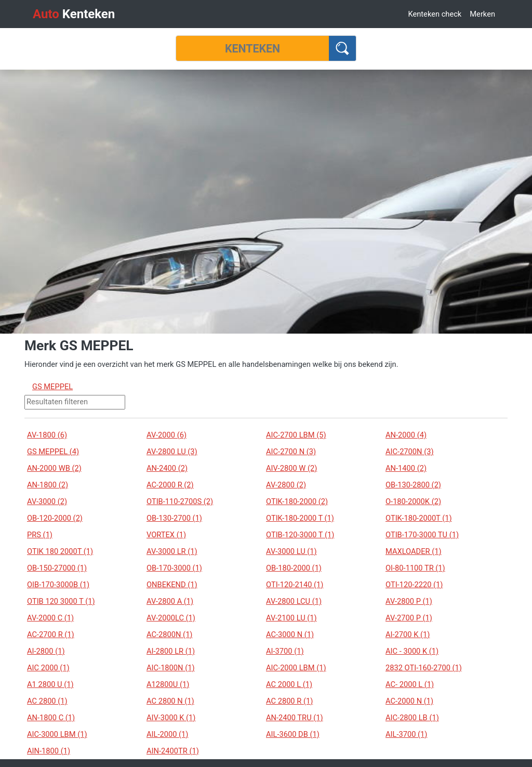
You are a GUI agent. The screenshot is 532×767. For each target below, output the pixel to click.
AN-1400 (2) (406, 468)
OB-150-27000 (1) (57, 568)
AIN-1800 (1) (49, 751)
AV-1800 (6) (47, 435)
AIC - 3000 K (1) (412, 651)
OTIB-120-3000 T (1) (300, 535)
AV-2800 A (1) (170, 601)
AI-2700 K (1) (408, 634)
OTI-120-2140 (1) (295, 585)
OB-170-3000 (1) (174, 568)
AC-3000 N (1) (290, 634)
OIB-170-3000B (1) (58, 585)
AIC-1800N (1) (171, 668)
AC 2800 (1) (47, 701)
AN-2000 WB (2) (54, 468)
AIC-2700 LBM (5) (296, 435)
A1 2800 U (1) (50, 684)
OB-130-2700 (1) (174, 518)
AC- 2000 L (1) (410, 684)
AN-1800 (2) (48, 485)
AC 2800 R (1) (289, 701)
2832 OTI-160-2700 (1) (424, 668)
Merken (482, 14)
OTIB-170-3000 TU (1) (422, 535)
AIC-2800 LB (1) (412, 718)
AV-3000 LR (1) (172, 551)
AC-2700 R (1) (51, 634)
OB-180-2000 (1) (294, 568)
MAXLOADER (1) (414, 551)
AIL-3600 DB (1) (293, 734)
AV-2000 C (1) (50, 618)
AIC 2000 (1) (48, 668)
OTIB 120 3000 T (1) (61, 601)
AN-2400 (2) (167, 468)
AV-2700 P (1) (409, 618)
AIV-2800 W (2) (291, 468)
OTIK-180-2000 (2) (297, 501)
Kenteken (74, 14)
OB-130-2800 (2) (413, 485)
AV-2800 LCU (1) (294, 601)
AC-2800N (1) (169, 634)
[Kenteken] (252, 48)
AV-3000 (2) (47, 501)
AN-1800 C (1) (51, 718)
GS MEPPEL (52, 387)
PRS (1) (40, 535)
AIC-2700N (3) (410, 452)
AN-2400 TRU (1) (295, 718)
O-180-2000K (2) (413, 501)
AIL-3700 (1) (406, 734)
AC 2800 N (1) (170, 701)
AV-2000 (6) (167, 435)
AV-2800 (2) (286, 485)
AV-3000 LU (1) (291, 551)
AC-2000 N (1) (409, 701)
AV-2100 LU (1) (291, 618)
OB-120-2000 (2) (55, 518)
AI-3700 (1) (285, 651)
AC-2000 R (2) (170, 485)
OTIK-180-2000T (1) (419, 518)
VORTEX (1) (166, 535)
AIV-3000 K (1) (171, 718)
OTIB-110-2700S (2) (180, 501)
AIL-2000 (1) (167, 734)
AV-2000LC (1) (171, 618)
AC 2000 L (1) (289, 684)
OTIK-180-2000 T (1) (300, 518)
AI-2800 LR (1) (171, 651)
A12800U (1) (168, 684)
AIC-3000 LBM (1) (57, 734)
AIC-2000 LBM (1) (296, 668)
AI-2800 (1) (46, 651)
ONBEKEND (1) (172, 585)
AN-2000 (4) (406, 435)
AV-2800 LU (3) (172, 452)
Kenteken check (435, 14)
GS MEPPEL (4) (53, 452)
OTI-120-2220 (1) (414, 585)
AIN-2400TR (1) (173, 751)
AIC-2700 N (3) (291, 452)
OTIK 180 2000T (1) (60, 551)
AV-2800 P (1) (409, 601)
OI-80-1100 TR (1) (415, 568)
